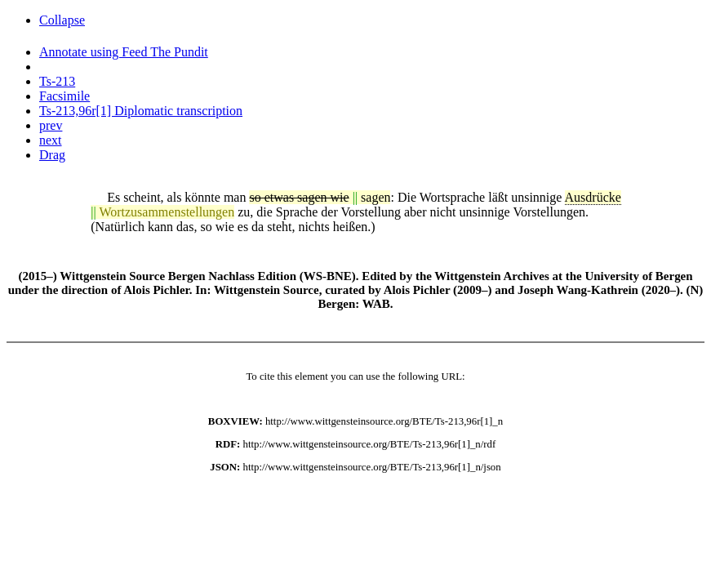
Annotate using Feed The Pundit (124, 52)
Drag (52, 155)
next (51, 140)
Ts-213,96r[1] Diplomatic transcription (141, 111)
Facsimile (64, 96)
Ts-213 (57, 81)
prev (51, 125)
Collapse (62, 20)
